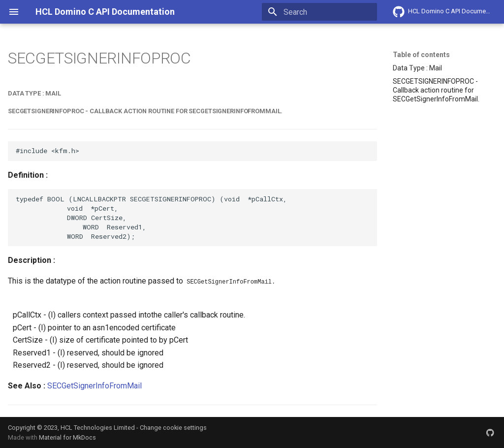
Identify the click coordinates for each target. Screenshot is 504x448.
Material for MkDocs (67, 437)
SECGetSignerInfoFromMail (94, 385)
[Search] (319, 12)
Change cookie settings (173, 427)
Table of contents (421, 55)
